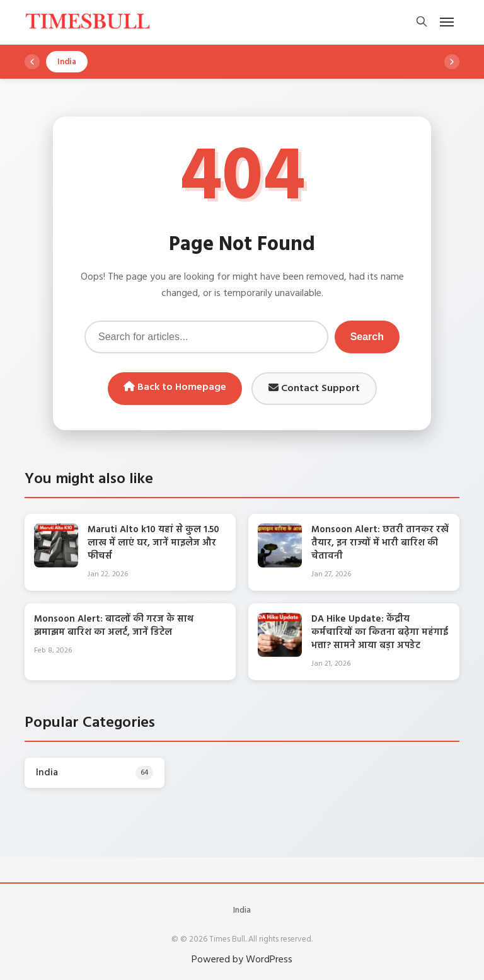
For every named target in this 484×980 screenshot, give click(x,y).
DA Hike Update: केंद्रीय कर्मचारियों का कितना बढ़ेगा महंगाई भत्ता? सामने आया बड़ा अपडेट (380, 632)
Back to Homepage (175, 387)
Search (367, 337)
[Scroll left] (32, 62)
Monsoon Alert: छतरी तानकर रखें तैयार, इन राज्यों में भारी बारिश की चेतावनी (380, 543)
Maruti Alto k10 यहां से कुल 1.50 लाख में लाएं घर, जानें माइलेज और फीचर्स (153, 543)
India (242, 910)
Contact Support (314, 389)
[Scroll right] (452, 62)
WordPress (269, 960)
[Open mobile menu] (447, 22)
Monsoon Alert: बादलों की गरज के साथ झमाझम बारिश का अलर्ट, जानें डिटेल (114, 626)
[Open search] (422, 22)
